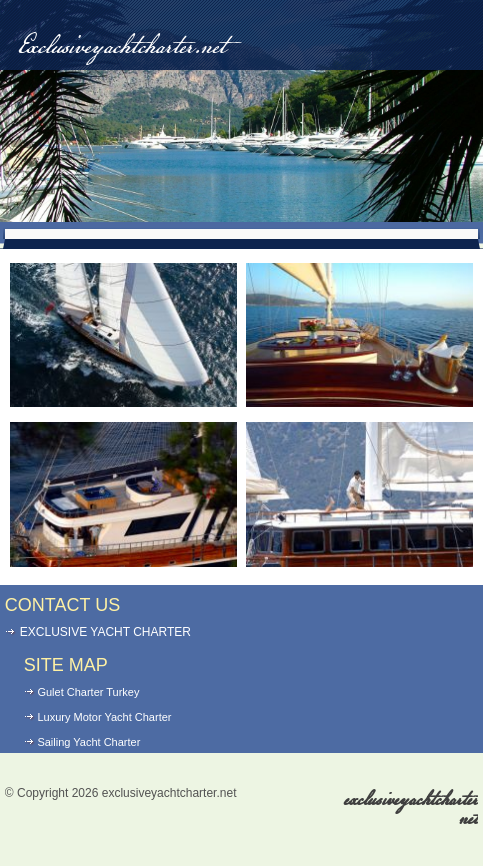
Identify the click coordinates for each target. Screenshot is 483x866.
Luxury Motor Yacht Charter (104, 717)
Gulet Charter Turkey (88, 692)
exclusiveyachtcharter (411, 809)
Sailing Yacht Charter (88, 742)
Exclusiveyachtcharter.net (121, 47)
